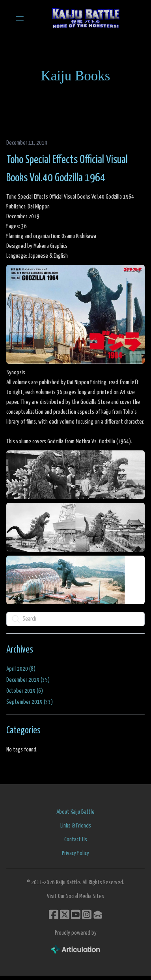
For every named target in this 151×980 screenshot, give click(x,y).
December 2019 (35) (28, 680)
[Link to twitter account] (65, 914)
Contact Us (76, 840)
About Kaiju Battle (75, 812)
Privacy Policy (75, 853)
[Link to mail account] (98, 914)
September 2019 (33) (30, 702)
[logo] (86, 18)
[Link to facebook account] (54, 914)
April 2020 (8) (21, 669)
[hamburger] (20, 18)
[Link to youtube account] (76, 914)
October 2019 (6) (25, 691)
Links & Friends (76, 826)
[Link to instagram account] (87, 914)
